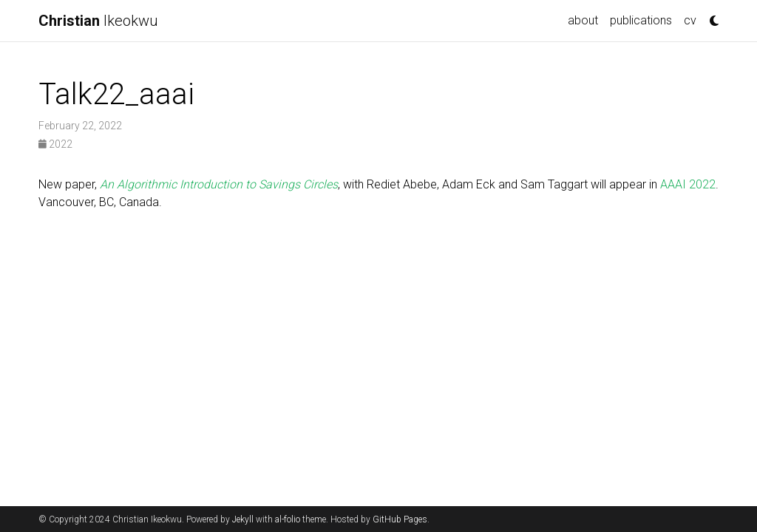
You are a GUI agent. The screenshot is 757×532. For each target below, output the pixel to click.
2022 (55, 144)
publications (641, 20)
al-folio (288, 519)
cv (690, 20)
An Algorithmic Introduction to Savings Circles (219, 184)
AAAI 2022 (688, 184)
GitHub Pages (400, 519)
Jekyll (243, 519)
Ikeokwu (98, 21)
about (583, 20)
